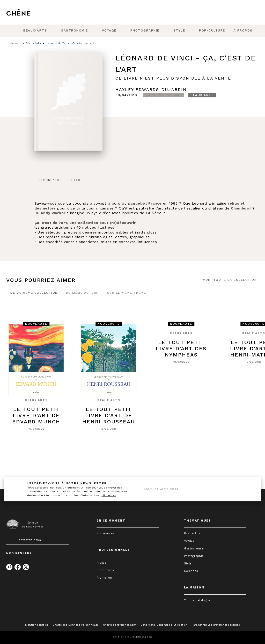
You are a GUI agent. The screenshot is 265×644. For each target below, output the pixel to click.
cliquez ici (109, 495)
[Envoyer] (246, 489)
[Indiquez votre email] (190, 489)
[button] (164, 95)
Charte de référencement (120, 625)
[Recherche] (252, 12)
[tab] (13, 31)
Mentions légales (37, 625)
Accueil (15, 43)
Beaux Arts (33, 43)
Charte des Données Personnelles (76, 625)
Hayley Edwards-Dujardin (151, 90)
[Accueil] (28, 12)
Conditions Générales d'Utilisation (164, 625)
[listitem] (9, 567)
